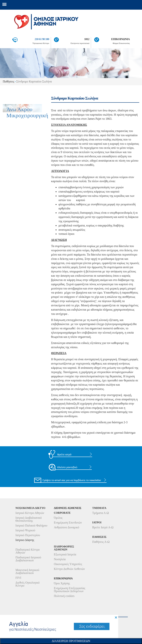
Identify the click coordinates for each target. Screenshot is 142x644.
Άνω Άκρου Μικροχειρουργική (27, 112)
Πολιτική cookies (64, 596)
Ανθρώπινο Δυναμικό (67, 527)
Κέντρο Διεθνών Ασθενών (69, 569)
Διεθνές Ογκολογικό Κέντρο (28, 584)
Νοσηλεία (60, 559)
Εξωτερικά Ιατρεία (65, 554)
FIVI (18, 578)
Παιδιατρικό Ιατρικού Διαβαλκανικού (28, 559)
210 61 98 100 (42, 39)
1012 (87, 39)
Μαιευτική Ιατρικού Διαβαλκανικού (27, 571)
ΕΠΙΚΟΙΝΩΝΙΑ (120, 39)
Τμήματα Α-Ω (101, 513)
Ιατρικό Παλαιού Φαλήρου (31, 525)
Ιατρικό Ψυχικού (25, 530)
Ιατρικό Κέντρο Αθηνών (30, 513)
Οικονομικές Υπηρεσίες (68, 564)
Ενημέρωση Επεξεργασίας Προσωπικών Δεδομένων (70, 590)
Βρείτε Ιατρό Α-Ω (103, 527)
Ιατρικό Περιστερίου (28, 535)
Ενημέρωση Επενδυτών (68, 523)
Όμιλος (58, 518)
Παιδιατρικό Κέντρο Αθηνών (28, 551)
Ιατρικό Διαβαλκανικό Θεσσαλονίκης (29, 519)
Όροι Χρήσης (62, 583)
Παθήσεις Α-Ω (101, 542)
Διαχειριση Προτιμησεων (71, 641)
